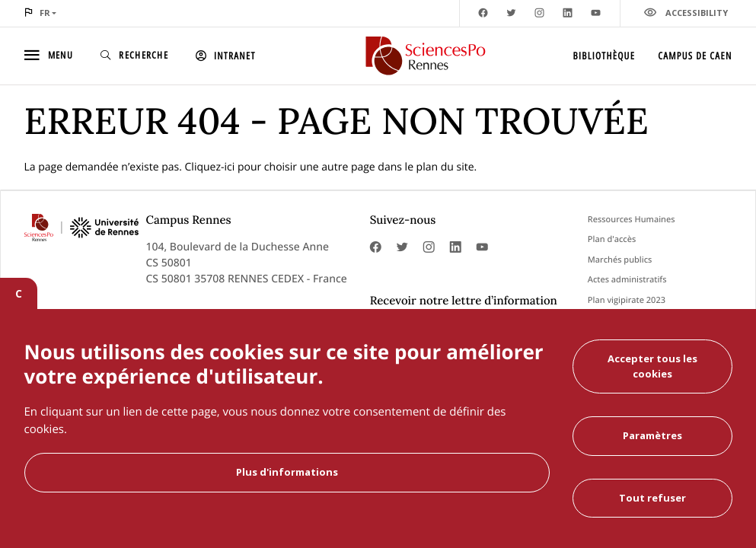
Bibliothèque (604, 56)
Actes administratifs (627, 280)
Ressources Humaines (632, 220)
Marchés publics (620, 260)
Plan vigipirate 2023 (627, 300)
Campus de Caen (695, 56)
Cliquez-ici (210, 167)
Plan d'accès (612, 239)
